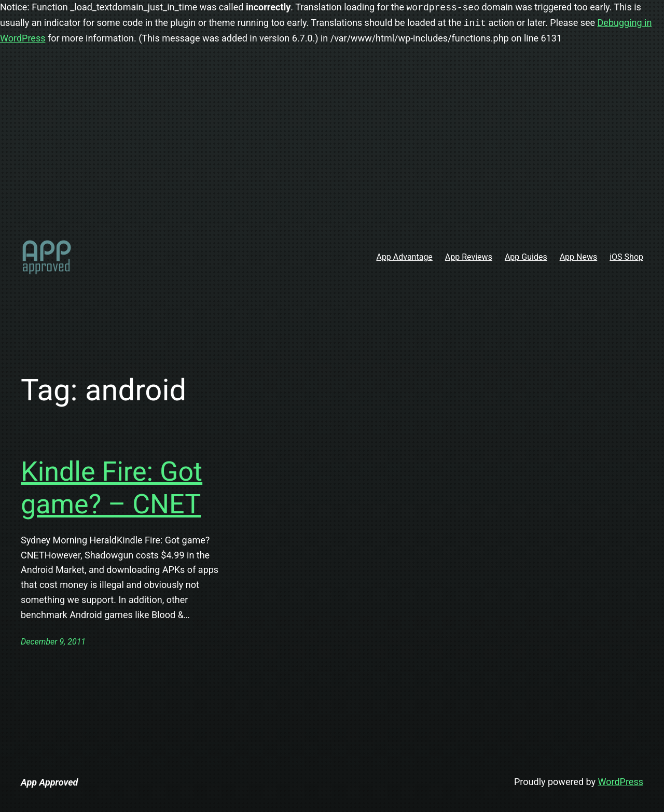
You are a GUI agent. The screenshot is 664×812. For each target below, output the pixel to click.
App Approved (49, 782)
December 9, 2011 (53, 642)
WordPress (621, 782)
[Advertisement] (332, 146)
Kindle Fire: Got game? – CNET (112, 488)
